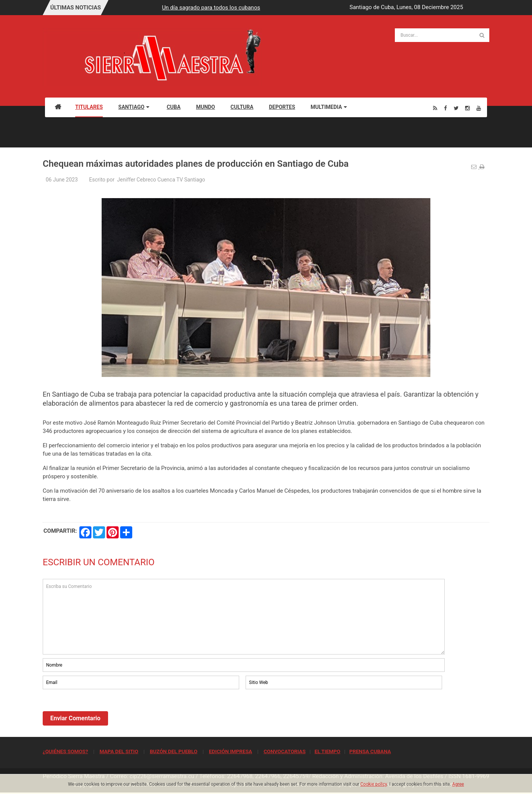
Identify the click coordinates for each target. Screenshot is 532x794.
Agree (458, 784)
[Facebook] (445, 108)
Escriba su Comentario (244, 617)
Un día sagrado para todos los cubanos (286, 8)
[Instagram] (467, 108)
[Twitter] (456, 108)
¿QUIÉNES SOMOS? (65, 751)
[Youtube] (479, 108)
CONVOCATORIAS (285, 751)
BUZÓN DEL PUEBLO (173, 751)
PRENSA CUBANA (370, 751)
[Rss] (435, 108)
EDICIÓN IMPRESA (230, 751)
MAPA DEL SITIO (119, 751)
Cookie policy (374, 784)
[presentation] (100, 712)
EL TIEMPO (327, 751)
